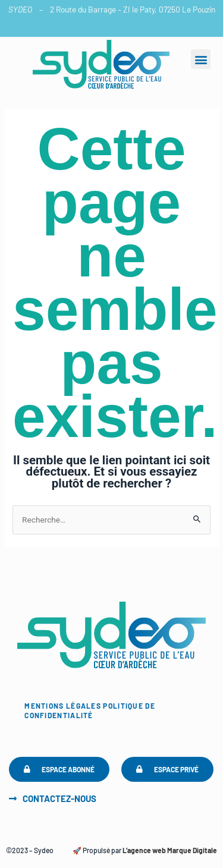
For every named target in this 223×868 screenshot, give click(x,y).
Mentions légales (63, 706)
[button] (201, 59)
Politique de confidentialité (90, 710)
